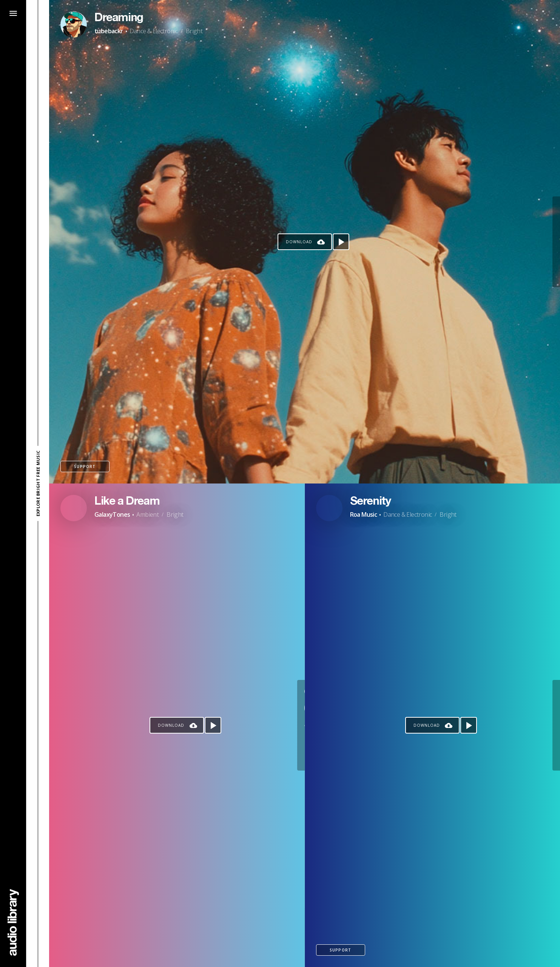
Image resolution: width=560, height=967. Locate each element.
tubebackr (109, 31)
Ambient (147, 514)
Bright (194, 31)
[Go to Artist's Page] (74, 25)
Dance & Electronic (154, 31)
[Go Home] (13, 922)
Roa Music (364, 514)
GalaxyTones (112, 514)
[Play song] (341, 242)
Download (299, 242)
